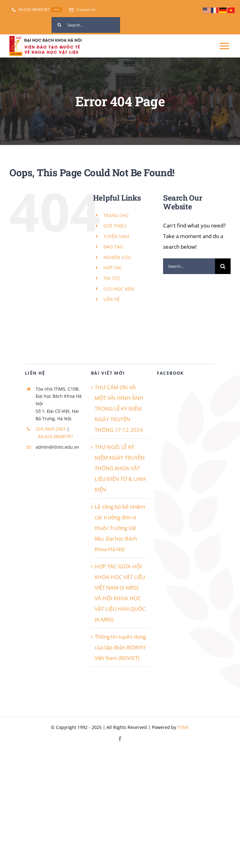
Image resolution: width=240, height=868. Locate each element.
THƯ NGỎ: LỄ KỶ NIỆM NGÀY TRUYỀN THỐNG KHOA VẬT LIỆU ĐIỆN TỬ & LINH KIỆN (120, 468)
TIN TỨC (112, 278)
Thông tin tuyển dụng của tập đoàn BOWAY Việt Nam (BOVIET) (120, 647)
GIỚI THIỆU (115, 226)
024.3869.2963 (51, 429)
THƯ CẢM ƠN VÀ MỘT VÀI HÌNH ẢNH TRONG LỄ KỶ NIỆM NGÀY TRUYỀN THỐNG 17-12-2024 (119, 409)
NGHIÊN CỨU (117, 257)
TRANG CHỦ (116, 215)
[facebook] (120, 739)
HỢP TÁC (113, 268)
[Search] (59, 25)
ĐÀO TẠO (113, 247)
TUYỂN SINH (116, 236)
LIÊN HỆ (112, 299)
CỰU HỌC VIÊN (119, 289)
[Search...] (86, 25)
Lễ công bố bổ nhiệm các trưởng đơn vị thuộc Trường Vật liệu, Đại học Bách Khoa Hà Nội (120, 528)
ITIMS (183, 727)
